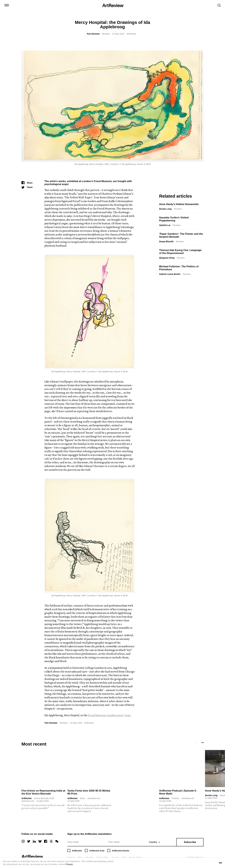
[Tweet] (27, 187)
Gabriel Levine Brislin (170, 274)
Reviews (106, 34)
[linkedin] (34, 841)
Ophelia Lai (165, 225)
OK (220, 863)
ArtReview (26, 798)
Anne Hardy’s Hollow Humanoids (179, 204)
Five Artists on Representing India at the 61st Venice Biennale (43, 792)
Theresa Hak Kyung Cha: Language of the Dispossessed (180, 252)
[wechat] (57, 841)
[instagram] (23, 841)
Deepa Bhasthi (166, 241)
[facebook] (46, 841)
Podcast (175, 798)
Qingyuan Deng (167, 258)
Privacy (69, 864)
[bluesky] (40, 841)
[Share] (27, 183)
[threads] (51, 841)
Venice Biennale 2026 (44, 798)
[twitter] (29, 841)
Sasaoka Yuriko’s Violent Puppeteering (174, 219)
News (82, 798)
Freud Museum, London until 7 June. (110, 715)
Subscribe (190, 842)
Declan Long (165, 209)
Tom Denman (93, 34)
